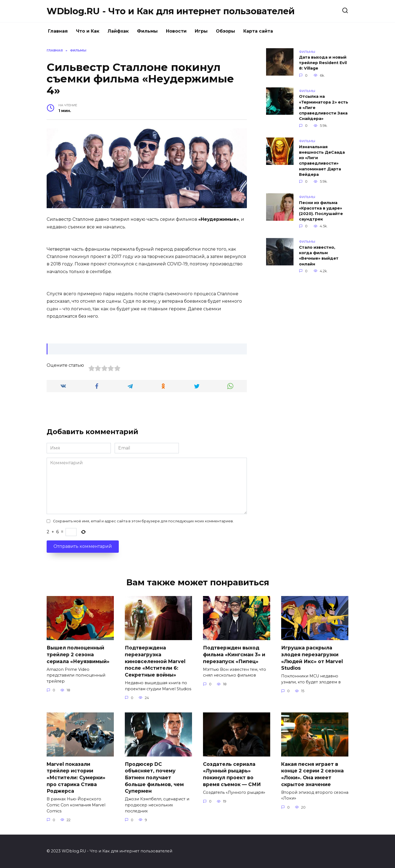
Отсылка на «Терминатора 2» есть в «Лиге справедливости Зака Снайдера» (324, 108)
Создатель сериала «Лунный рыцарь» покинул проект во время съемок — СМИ (232, 774)
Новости (176, 31)
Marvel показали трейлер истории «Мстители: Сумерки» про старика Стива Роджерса (76, 778)
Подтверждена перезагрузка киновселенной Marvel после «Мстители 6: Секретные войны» (155, 661)
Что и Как (88, 31)
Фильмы (147, 31)
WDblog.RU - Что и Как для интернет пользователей (171, 11)
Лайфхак (118, 31)
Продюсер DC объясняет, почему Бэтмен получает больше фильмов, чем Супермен (154, 778)
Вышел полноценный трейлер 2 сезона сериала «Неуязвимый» (78, 654)
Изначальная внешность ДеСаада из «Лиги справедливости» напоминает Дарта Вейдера (322, 161)
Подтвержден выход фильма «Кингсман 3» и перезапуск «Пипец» (234, 654)
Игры (201, 31)
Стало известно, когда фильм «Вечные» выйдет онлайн (319, 256)
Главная (58, 31)
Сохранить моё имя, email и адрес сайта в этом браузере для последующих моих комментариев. (143, 521)
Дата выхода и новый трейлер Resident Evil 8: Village (323, 63)
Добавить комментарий (92, 432)
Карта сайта (258, 31)
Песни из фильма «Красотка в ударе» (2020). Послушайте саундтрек (321, 211)
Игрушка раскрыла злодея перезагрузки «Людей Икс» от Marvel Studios (312, 658)
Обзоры (225, 31)
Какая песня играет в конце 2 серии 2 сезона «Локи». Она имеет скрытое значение (312, 774)
